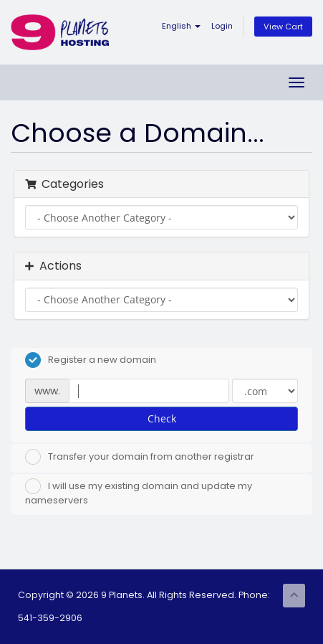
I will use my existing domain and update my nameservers (139, 493)
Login (222, 26)
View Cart (283, 27)
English (181, 26)
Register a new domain (91, 360)
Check (162, 418)
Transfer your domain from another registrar (140, 457)
